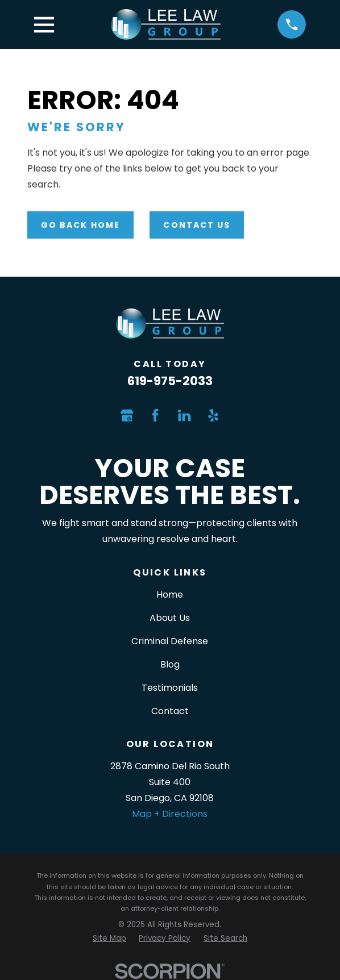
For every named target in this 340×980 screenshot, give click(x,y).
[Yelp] (213, 415)
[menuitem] (109, 938)
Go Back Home (80, 225)
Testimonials (170, 688)
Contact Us (197, 225)
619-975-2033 (170, 381)
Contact (170, 711)
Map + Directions (170, 814)
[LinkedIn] (184, 415)
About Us (170, 618)
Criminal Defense (170, 641)
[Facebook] (155, 415)
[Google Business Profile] (127, 415)
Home (170, 595)
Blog (170, 664)
